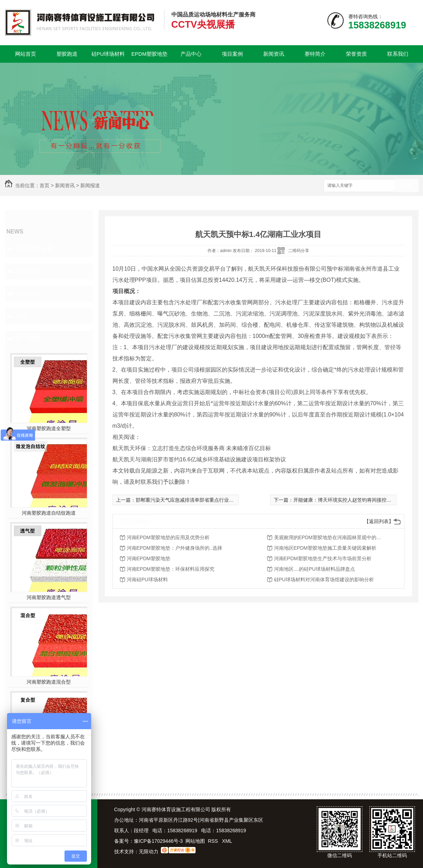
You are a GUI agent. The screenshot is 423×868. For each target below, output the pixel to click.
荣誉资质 (356, 54)
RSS (214, 841)
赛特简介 (315, 54)
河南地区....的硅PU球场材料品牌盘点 (315, 569)
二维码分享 (299, 251)
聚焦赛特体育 (34, 249)
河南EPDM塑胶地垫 (149, 558)
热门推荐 (28, 339)
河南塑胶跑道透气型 (49, 597)
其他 (22, 316)
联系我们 (398, 54)
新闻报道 (90, 185)
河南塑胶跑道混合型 (49, 682)
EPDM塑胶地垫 (149, 54)
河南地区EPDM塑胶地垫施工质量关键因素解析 (325, 548)
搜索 (406, 186)
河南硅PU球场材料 (147, 579)
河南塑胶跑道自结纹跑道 (49, 513)
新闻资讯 (274, 54)
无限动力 (149, 852)
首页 (45, 185)
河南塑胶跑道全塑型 (49, 428)
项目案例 (232, 54)
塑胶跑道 (67, 54)
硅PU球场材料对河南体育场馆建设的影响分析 (324, 579)
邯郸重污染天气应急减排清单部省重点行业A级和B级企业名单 (203, 500)
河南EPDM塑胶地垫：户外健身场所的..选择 (175, 548)
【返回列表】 (379, 521)
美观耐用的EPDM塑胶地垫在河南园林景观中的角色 (330, 537)
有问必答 (28, 294)
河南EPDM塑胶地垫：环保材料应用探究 (171, 569)
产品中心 (191, 54)
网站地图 (195, 841)
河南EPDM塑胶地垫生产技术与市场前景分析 (323, 558)
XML (227, 841)
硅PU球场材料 (108, 54)
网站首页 (26, 54)
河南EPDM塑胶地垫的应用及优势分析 (168, 537)
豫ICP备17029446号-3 (158, 841)
